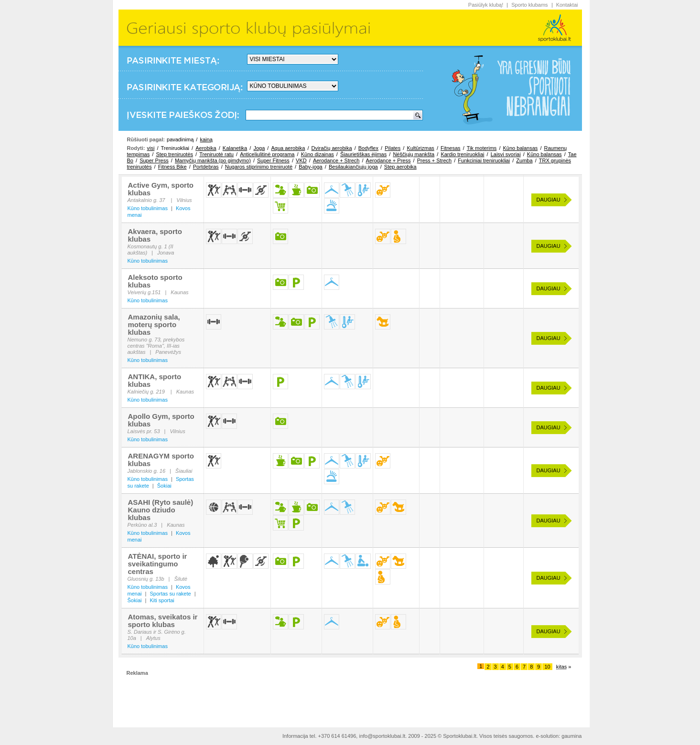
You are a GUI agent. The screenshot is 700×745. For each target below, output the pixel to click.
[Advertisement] (350, 698)
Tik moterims (482, 148)
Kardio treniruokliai (462, 154)
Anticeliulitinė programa (267, 154)
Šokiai (164, 486)
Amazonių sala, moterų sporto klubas (154, 325)
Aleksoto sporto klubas (155, 281)
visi (151, 148)
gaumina (571, 736)
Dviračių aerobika (332, 148)
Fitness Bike (172, 167)
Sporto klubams (529, 5)
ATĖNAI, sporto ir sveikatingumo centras (158, 564)
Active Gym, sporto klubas (161, 189)
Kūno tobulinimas (148, 208)
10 (547, 667)
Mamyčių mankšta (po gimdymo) (213, 160)
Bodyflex (368, 148)
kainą (206, 139)
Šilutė (181, 579)
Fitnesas (451, 148)
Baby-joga (311, 167)
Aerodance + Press (388, 160)
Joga (259, 148)
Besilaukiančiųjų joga (353, 167)
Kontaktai (567, 5)
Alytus (153, 638)
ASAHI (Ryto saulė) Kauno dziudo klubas (161, 510)
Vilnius (184, 200)
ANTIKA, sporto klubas (155, 380)
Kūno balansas (521, 148)
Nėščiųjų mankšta (414, 154)
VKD (301, 160)
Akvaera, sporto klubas (155, 235)
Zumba (524, 160)
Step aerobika (400, 167)
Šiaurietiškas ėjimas (363, 154)
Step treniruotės (174, 154)
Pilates (393, 148)
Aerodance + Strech (336, 160)
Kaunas (179, 292)
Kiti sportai (162, 600)
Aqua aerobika (288, 148)
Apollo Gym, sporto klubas (161, 420)
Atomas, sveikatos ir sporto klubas (163, 621)
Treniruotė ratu (216, 154)
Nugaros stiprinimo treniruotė (259, 167)
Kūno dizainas (318, 154)
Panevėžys (168, 352)
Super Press (154, 160)
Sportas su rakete (170, 594)
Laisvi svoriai (506, 154)
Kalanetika (235, 148)
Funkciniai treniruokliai (484, 160)
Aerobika (206, 148)
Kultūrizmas (420, 148)
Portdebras (206, 167)
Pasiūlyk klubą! (486, 5)
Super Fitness (273, 160)
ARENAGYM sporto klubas (161, 460)
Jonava (166, 253)
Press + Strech (434, 160)
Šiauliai (184, 471)
